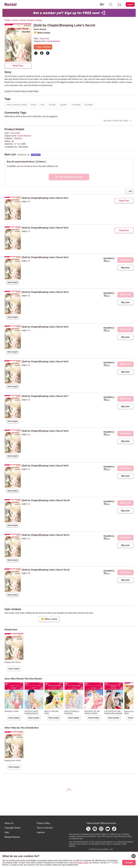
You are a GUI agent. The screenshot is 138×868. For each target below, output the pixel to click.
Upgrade (63, 105)
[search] (111, 4)
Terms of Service (45, 828)
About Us (9, 823)
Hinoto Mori (44, 39)
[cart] (119, 4)
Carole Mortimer (54, 41)
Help (7, 832)
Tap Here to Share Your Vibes (116, 121)
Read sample (13, 282)
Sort (129, 191)
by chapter (89, 105)
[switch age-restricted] (102, 4)
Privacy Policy (44, 823)
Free (42, 105)
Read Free (18, 66)
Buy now (125, 268)
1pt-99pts (52, 105)
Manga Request (12, 837)
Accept (129, 863)
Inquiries (41, 832)
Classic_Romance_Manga (17, 105)
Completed (76, 105)
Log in (130, 4)
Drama (34, 105)
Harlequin (18, 138)
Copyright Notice (13, 828)
